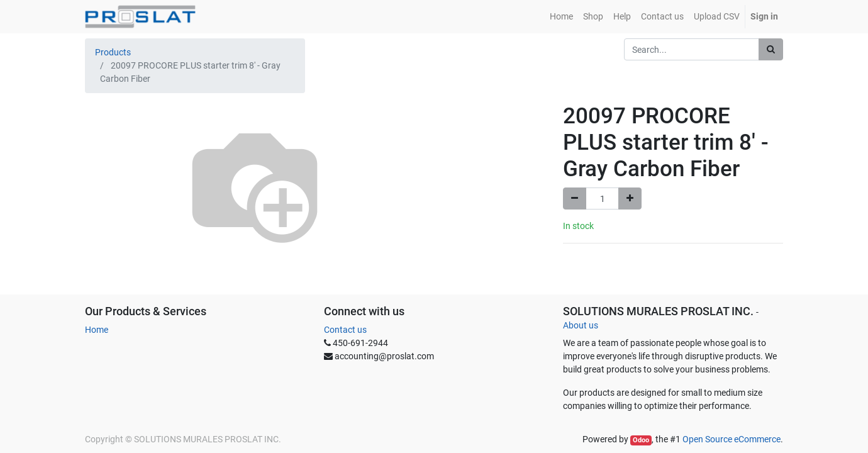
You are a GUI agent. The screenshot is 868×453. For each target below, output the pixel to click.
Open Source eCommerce (732, 439)
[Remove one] (575, 199)
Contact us (345, 330)
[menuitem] (561, 17)
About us (581, 325)
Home (97, 330)
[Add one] (630, 199)
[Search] (771, 49)
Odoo (641, 440)
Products (113, 52)
